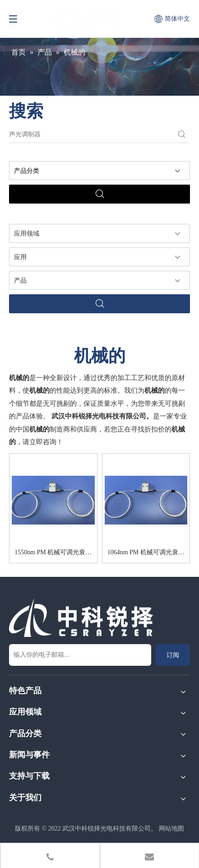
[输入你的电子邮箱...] (80, 655)
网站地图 (171, 829)
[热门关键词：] (182, 135)
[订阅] (173, 655)
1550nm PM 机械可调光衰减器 (53, 554)
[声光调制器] (91, 135)
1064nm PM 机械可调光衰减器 (146, 554)
